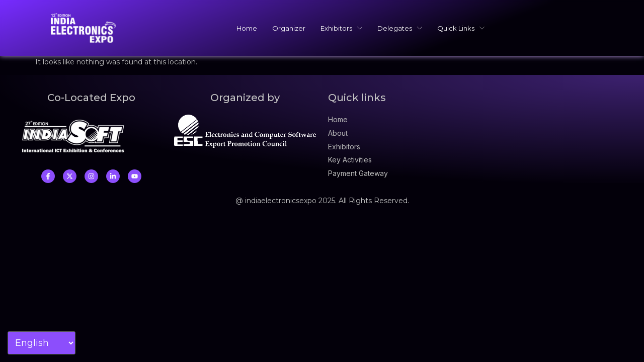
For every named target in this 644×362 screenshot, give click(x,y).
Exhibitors (341, 28)
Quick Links (461, 28)
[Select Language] (42, 343)
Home (247, 28)
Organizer (289, 28)
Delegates (400, 28)
